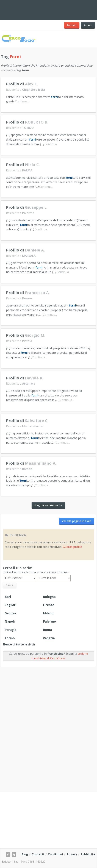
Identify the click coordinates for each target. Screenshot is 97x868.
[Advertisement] (67, 9)
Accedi (88, 25)
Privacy (72, 854)
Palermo (49, 621)
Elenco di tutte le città (19, 644)
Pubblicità (88, 854)
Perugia (11, 630)
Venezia (49, 638)
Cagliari (11, 605)
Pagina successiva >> (48, 505)
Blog (25, 854)
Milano (48, 613)
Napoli (10, 621)
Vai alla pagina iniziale (77, 521)
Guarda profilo (72, 547)
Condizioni (55, 854)
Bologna (49, 597)
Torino (10, 638)
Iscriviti (72, 25)
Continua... (22, 101)
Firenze (48, 605)
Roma (47, 630)
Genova (10, 613)
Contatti (38, 854)
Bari (8, 597)
